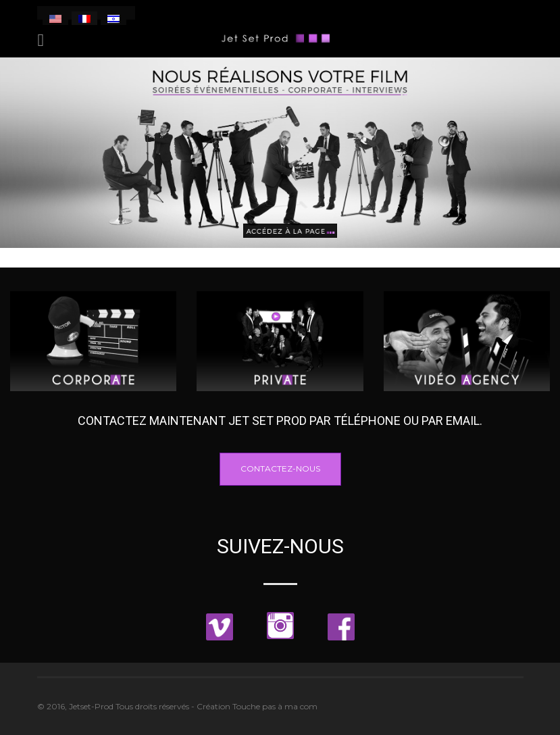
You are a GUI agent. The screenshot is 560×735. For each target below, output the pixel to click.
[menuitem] (55, 18)
